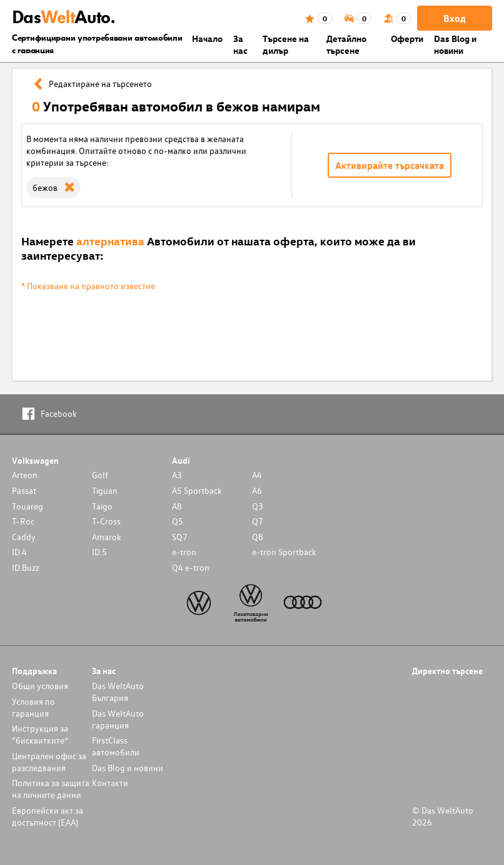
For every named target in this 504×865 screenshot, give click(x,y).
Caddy (24, 537)
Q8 (258, 537)
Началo (207, 38)
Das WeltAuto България (118, 692)
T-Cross (106, 521)
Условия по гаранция (33, 707)
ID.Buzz (26, 567)
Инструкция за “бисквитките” (40, 734)
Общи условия (40, 686)
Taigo (102, 506)
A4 (257, 475)
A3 (177, 475)
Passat (24, 490)
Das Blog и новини (455, 44)
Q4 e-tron (191, 567)
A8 (177, 506)
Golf (100, 475)
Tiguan (105, 490)
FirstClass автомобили (116, 746)
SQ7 (180, 537)
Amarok (107, 537)
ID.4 (19, 552)
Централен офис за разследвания (49, 762)
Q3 (258, 506)
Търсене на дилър (286, 44)
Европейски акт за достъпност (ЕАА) (48, 816)
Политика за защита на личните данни (51, 789)
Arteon (25, 475)
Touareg (28, 506)
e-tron (184, 552)
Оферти (407, 38)
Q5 (178, 521)
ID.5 (99, 552)
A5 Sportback (197, 490)
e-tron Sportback (284, 552)
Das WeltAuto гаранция (118, 719)
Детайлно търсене (346, 44)
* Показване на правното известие (88, 286)
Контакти (110, 783)
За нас (240, 44)
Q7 (258, 521)
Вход (455, 18)
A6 (257, 490)
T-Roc (23, 521)
